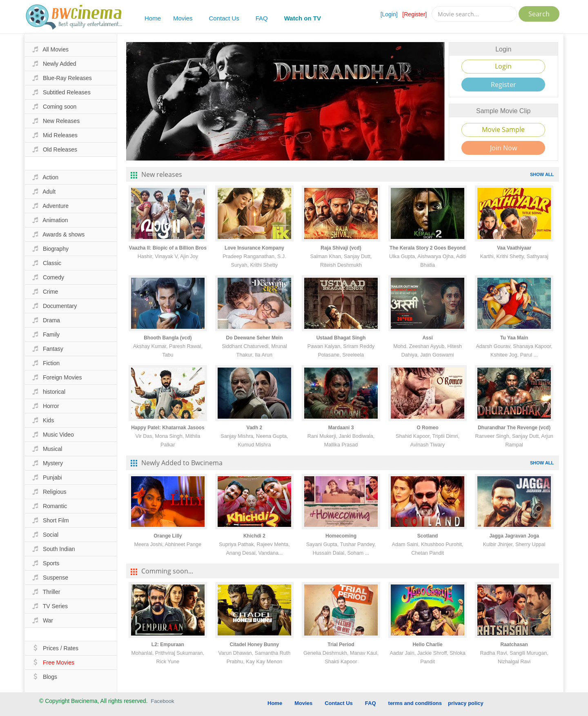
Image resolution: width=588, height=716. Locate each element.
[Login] (389, 14)
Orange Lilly (168, 536)
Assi (427, 338)
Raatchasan (514, 645)
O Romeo (427, 428)
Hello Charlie (427, 645)
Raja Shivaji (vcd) (341, 248)
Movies (183, 18)
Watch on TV (303, 18)
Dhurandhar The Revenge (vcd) (514, 428)
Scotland (428, 536)
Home (153, 18)
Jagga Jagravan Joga (514, 536)
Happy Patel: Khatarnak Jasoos (168, 428)
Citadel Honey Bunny (255, 645)
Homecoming (341, 536)
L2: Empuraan (168, 645)
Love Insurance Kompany (254, 248)
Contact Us (224, 18)
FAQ (262, 18)
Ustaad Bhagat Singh (341, 338)
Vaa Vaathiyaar (514, 248)
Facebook (162, 701)
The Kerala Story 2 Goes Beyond (428, 248)
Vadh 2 (255, 428)
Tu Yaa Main (514, 338)
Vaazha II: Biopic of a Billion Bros (168, 248)
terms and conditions (415, 703)
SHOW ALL (542, 174)
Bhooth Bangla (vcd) (168, 338)
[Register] (414, 14)
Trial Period (341, 645)
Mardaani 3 (341, 428)
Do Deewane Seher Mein (255, 338)
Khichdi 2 (254, 536)
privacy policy (466, 703)
